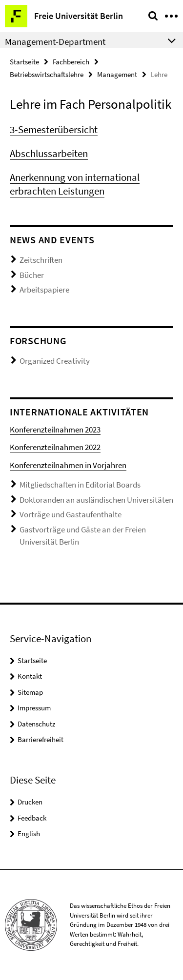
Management (117, 74)
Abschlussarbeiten (49, 153)
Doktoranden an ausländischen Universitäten (96, 500)
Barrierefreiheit (41, 739)
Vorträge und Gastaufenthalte (71, 514)
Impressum (34, 708)
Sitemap (30, 692)
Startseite (24, 62)
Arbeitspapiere (44, 290)
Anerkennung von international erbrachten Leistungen (75, 184)
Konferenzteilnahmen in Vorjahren (68, 465)
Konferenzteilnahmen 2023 (55, 430)
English (29, 833)
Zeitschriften (41, 260)
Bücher (32, 275)
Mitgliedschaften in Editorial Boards (80, 485)
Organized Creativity (55, 361)
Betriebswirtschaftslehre (47, 74)
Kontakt (30, 676)
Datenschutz (36, 724)
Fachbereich (71, 62)
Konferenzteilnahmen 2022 (55, 447)
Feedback (32, 818)
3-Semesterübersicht (54, 129)
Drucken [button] (30, 802)
